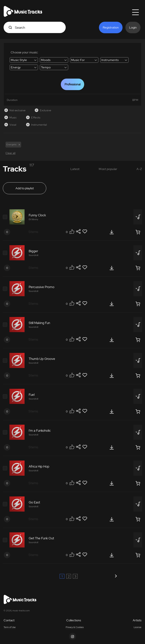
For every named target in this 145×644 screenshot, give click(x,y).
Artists (137, 620)
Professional (72, 84)
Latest (75, 169)
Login (133, 27)
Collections (74, 620)
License (138, 627)
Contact (9, 620)
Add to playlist (25, 188)
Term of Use (10, 627)
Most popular (108, 169)
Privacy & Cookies (75, 627)
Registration (111, 27)
